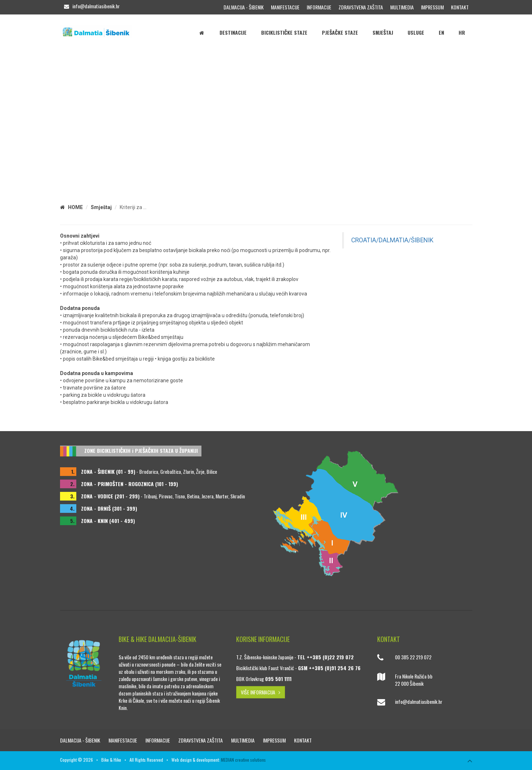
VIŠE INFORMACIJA (261, 692)
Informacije (319, 7)
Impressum (432, 7)
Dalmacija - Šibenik (244, 7)
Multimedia (402, 7)
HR (462, 32)
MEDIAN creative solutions (243, 760)
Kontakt (460, 7)
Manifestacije (285, 7)
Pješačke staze (340, 32)
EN (441, 32)
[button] (525, 116)
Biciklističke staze (284, 32)
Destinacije (233, 32)
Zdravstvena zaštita (361, 7)
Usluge (416, 32)
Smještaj (383, 32)
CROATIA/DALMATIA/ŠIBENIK (392, 240)
